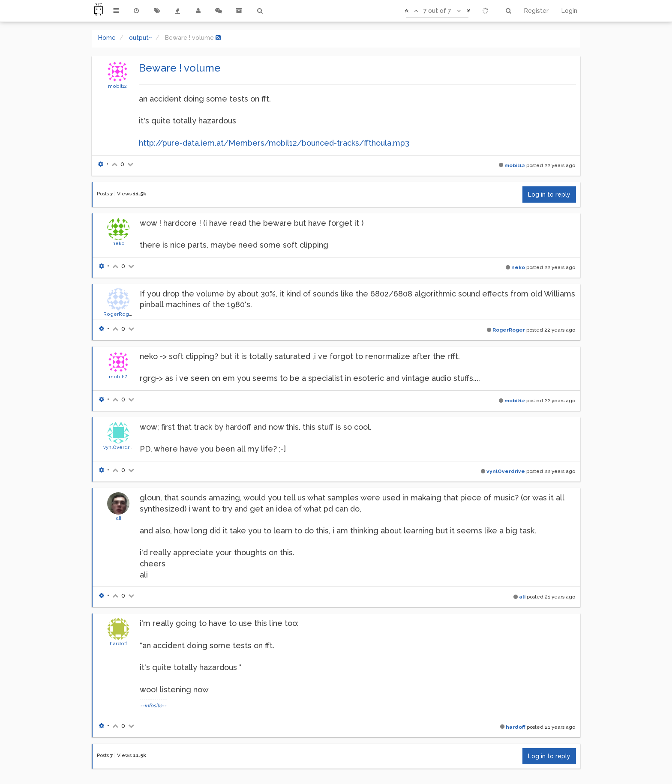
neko (118, 243)
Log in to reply (549, 195)
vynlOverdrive (120, 447)
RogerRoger (119, 314)
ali (118, 518)
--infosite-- (153, 706)
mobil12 (117, 86)
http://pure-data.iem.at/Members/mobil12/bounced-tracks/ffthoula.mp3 (274, 143)
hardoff (118, 643)
